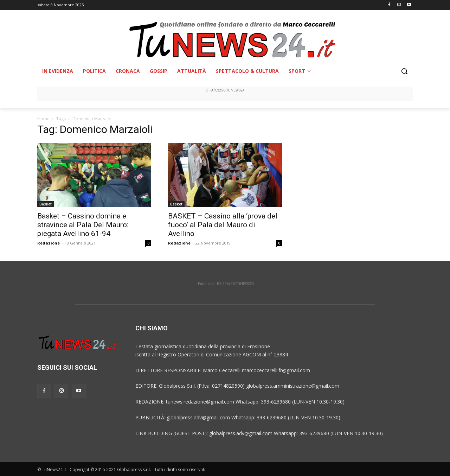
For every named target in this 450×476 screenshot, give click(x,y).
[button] (404, 71)
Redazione (49, 243)
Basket (46, 204)
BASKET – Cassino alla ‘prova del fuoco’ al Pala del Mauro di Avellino (223, 225)
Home (43, 119)
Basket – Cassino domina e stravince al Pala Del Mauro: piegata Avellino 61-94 (83, 225)
